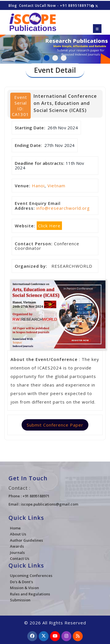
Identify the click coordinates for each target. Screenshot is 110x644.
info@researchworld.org (63, 208)
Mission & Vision (24, 588)
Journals (17, 552)
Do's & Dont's (21, 582)
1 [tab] (47, 58)
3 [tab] (64, 58)
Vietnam (56, 186)
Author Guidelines (26, 540)
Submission (20, 600)
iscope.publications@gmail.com (50, 504)
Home (15, 528)
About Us (18, 534)
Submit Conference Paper (55, 425)
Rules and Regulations (30, 594)
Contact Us (29, 6)
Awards (17, 546)
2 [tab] (55, 58)
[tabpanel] (55, 46)
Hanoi (38, 186)
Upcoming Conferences (31, 576)
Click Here (49, 226)
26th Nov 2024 (63, 128)
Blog (13, 6)
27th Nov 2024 (60, 145)
